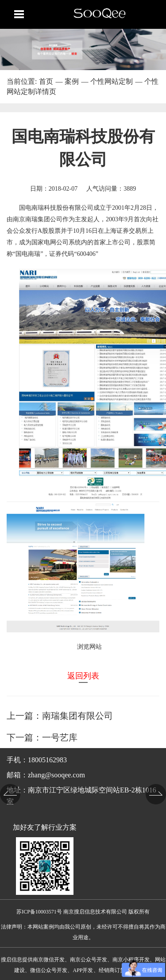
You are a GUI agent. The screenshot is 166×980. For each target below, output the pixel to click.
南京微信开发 (49, 960)
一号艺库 (60, 737)
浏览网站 (89, 647)
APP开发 (83, 970)
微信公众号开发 (49, 970)
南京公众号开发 (89, 960)
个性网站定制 (112, 81)
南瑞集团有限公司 (77, 716)
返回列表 (83, 676)
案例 (72, 81)
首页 (46, 81)
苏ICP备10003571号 (39, 912)
